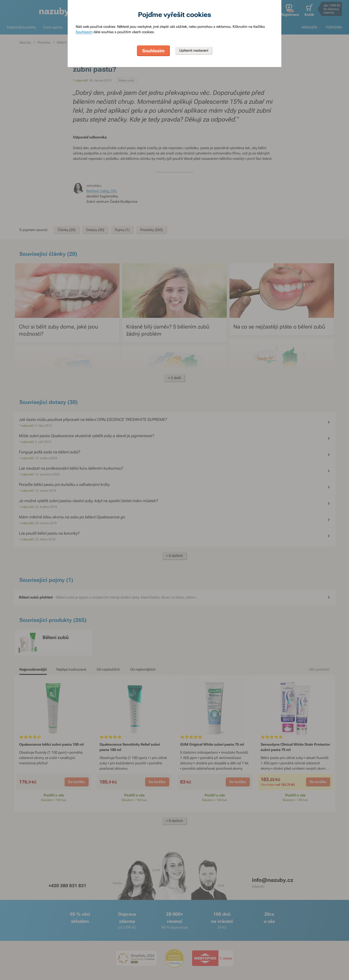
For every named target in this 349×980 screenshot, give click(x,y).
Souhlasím (84, 32)
